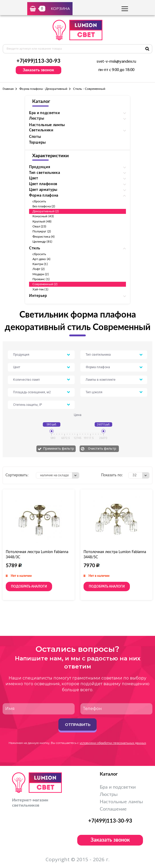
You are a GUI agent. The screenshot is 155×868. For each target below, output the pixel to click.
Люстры (109, 795)
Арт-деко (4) (41, 259)
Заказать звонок (38, 70)
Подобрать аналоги (29, 587)
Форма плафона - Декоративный (43, 89)
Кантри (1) (40, 264)
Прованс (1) (41, 279)
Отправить (78, 725)
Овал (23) (39, 226)
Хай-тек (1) (40, 289)
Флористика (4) (43, 237)
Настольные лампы (47, 125)
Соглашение (113, 809)
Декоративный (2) (46, 211)
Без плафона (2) (44, 206)
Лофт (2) (38, 269)
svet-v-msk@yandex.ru (116, 62)
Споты (35, 137)
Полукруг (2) (42, 231)
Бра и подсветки (118, 787)
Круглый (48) (42, 221)
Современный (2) (45, 284)
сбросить (39, 201)
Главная (8, 89)
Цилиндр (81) (42, 242)
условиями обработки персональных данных (113, 743)
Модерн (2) (41, 274)
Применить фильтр (59, 448)
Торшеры (37, 143)
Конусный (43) (43, 216)
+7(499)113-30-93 (38, 61)
